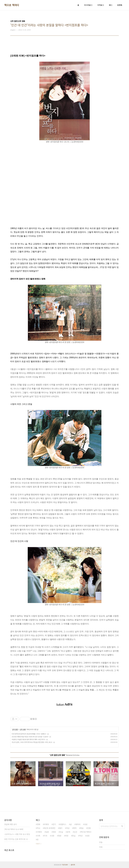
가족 (39, 836)
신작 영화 (23, 729)
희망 (67, 836)
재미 (61, 828)
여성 (68, 828)
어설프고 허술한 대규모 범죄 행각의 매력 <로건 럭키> (29, 739)
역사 (39, 828)
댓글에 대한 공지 (11, 824)
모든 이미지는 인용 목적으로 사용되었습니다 (17, 839)
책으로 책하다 (12, 5)
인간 (75, 832)
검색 (122, 826)
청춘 (60, 836)
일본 (47, 832)
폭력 (75, 828)
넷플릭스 (63, 824)
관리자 (73, 865)
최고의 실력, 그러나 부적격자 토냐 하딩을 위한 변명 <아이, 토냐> (32, 742)
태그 (111, 5)
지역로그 (101, 5)
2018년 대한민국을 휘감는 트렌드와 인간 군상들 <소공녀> (30, 737)
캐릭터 (78, 824)
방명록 (120, 5)
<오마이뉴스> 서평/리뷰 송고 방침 (17, 834)
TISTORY (65, 865)
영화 (39, 824)
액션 (81, 836)
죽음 (82, 828)
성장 (88, 836)
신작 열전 (15, 729)
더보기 (38, 844)
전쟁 (89, 828)
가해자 (39, 832)
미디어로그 (88, 5)
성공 (86, 824)
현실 (74, 836)
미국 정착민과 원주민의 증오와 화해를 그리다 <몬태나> (29, 734)
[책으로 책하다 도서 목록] (14, 829)
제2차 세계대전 (50, 828)
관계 (68, 832)
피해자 (46, 824)
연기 (54, 824)
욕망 (54, 832)
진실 (61, 832)
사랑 (53, 836)
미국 (46, 836)
